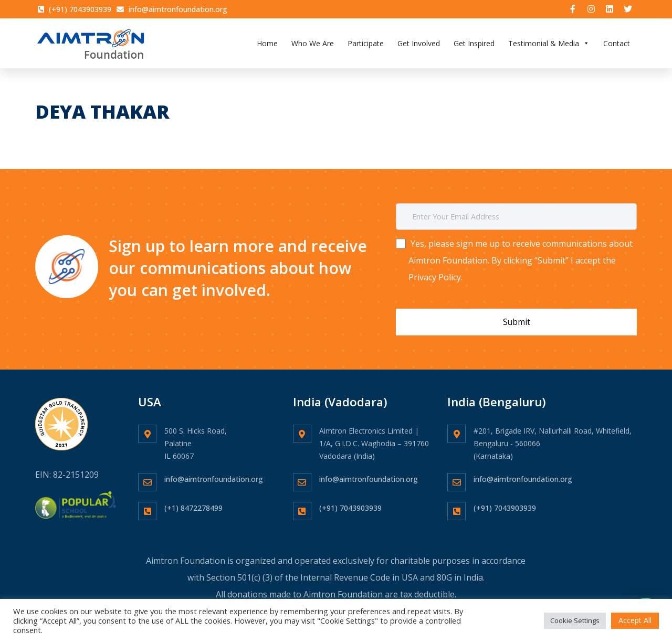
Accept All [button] (635, 620)
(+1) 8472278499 (193, 502)
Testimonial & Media (549, 44)
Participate (366, 44)
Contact (617, 44)
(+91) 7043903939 (350, 502)
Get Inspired (474, 44)
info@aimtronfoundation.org (214, 473)
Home (267, 44)
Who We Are (313, 44)
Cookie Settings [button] (575, 620)
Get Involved (419, 44)
